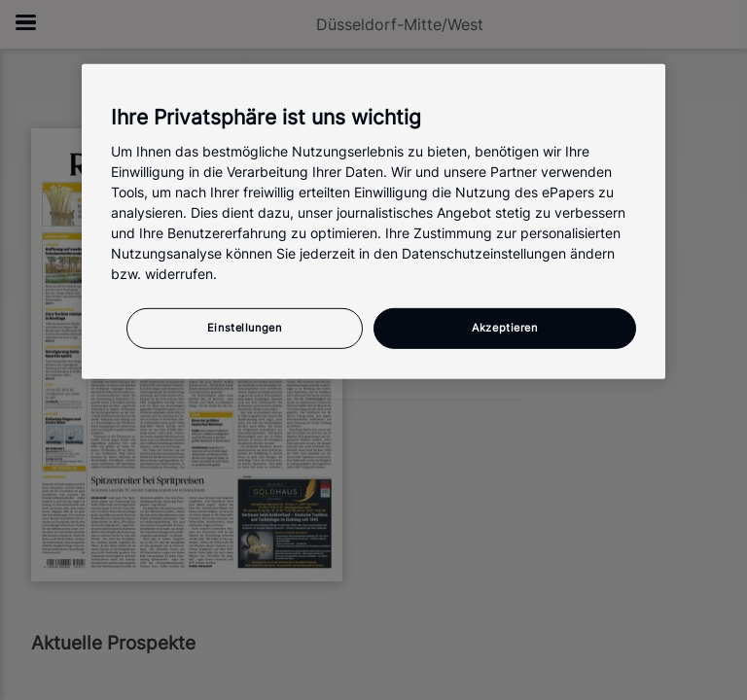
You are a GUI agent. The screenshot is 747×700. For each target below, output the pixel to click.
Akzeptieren (504, 328)
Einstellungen (244, 328)
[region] (373, 222)
